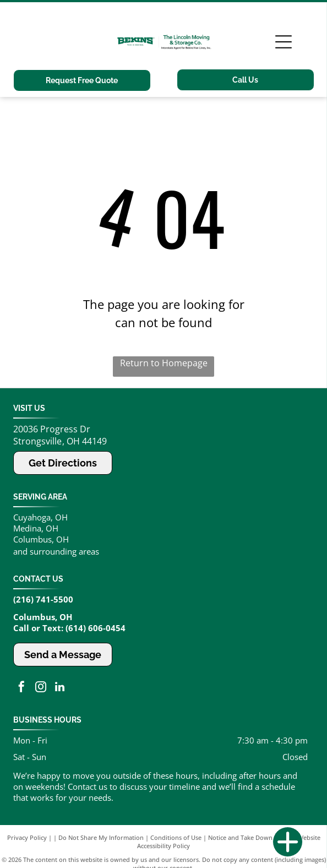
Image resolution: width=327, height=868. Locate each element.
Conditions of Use (176, 837)
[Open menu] (284, 42)
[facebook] (21, 688)
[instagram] (41, 688)
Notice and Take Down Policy (250, 837)
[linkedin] (60, 688)
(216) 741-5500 (43, 599)
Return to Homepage (164, 363)
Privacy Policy (27, 837)
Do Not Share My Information (101, 837)
